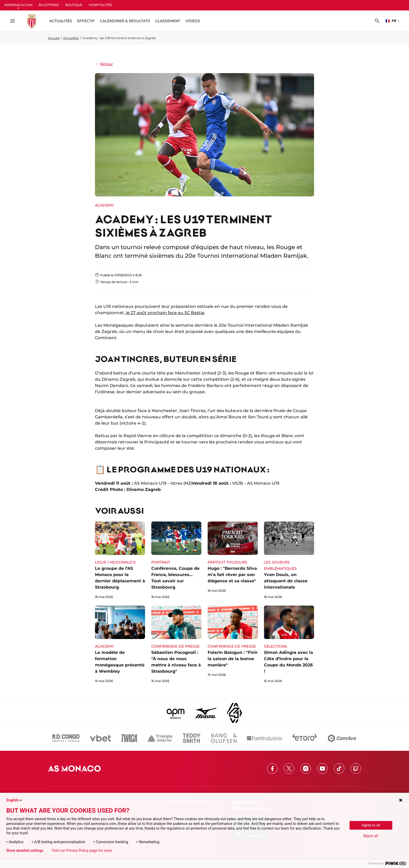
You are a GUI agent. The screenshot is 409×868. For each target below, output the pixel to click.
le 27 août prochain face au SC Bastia (165, 313)
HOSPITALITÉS (100, 5)
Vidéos (193, 21)
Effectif (86, 21)
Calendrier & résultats (125, 21)
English (15, 800)
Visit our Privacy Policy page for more (82, 851)
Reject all (371, 836)
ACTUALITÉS (61, 21)
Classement (168, 21)
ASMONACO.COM (18, 5)
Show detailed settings (25, 851)
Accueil (54, 38)
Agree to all (371, 825)
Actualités (71, 38)
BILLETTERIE (49, 5)
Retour (104, 64)
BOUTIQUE (74, 5)
